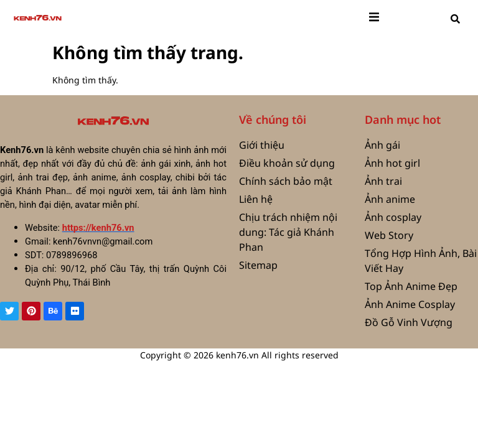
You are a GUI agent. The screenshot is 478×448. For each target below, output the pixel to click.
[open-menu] (374, 19)
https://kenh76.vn (98, 228)
